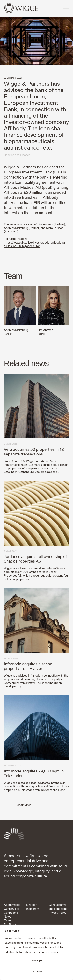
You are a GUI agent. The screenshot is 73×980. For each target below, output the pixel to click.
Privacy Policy (57, 913)
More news (24, 805)
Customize (37, 972)
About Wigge (12, 905)
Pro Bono (10, 925)
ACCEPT (36, 962)
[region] (36, 953)
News (7, 917)
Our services (12, 909)
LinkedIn (32, 905)
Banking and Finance (17, 155)
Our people (11, 913)
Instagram (33, 909)
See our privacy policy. (46, 952)
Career (8, 921)
